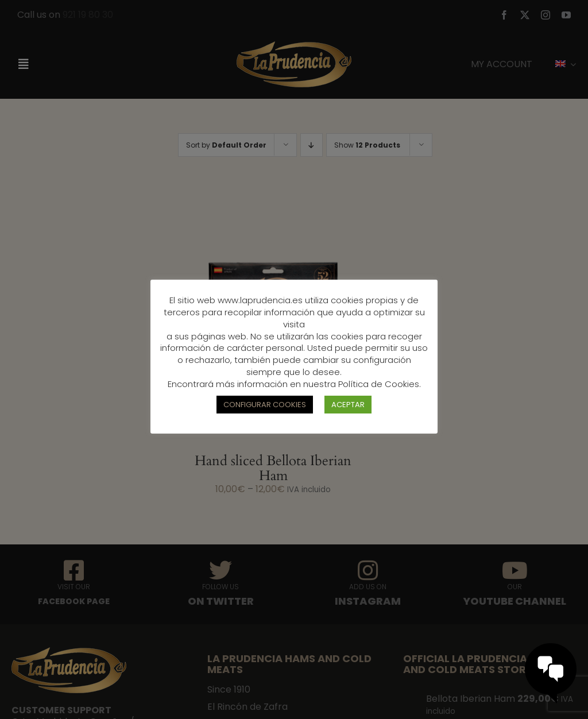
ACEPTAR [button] (348, 405)
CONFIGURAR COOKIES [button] (265, 405)
